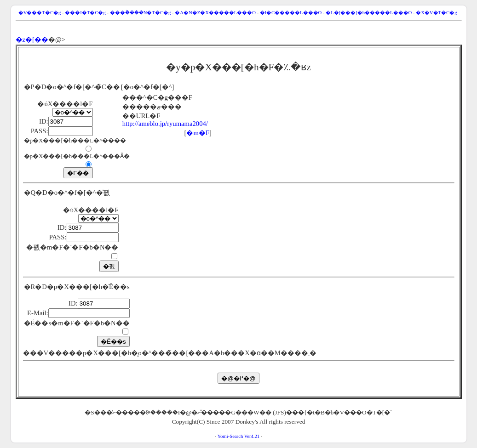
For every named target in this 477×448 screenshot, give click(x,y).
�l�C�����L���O (291, 13)
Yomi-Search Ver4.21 (238, 436)
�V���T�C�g (40, 13)
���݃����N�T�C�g (141, 13)
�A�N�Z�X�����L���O (215, 13)
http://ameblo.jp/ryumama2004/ (165, 124)
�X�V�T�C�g (436, 13)
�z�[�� (32, 40)
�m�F (198, 133)
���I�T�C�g (85, 13)
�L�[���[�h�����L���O (369, 13)
